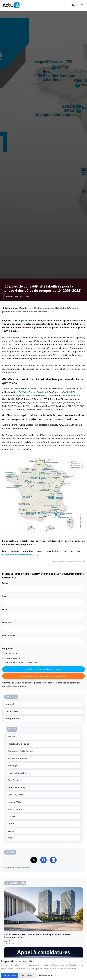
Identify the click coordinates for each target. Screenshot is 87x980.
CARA (65, 392)
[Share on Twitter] (34, 860)
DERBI (22, 396)
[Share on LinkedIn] (53, 860)
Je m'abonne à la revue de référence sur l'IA (43, 676)
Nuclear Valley (38, 403)
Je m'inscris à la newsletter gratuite (44, 669)
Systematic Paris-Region (20, 751)
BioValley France (27, 392)
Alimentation (36, 389)
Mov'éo (11, 737)
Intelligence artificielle (15, 308)
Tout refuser (27, 975)
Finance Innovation (70, 396)
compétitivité (13, 719)
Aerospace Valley (11, 389)
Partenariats (12, 711)
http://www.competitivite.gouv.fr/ (20, 555)
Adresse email (9, 635)
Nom (4, 596)
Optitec (54, 403)
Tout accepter (10, 975)
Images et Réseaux (17, 758)
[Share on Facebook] (43, 860)
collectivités (26, 439)
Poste (5, 609)
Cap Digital (42, 392)
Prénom (6, 583)
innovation (11, 704)
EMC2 (29, 396)
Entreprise (7, 622)
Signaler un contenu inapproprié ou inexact (69, 562)
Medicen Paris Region (19, 744)
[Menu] (82, 5)
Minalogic (17, 403)
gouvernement (29, 320)
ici (34, 544)
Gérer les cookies (46, 975)
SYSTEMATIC (8, 410)
